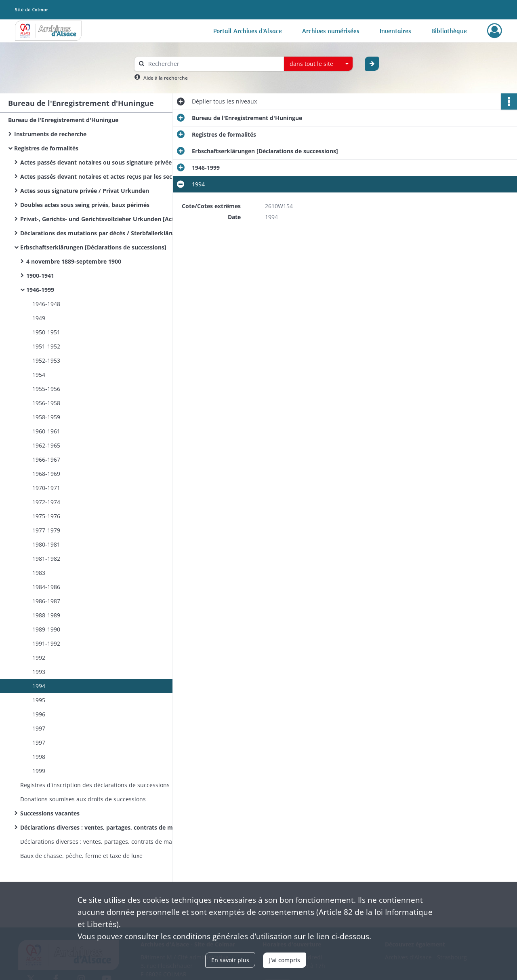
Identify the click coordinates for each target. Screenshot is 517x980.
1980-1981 (48, 544)
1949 (40, 318)
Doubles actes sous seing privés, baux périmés (85, 205)
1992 (40, 658)
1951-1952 (48, 346)
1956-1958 (48, 403)
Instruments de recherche (50, 134)
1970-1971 (46, 488)
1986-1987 (48, 601)
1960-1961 (48, 431)
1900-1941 (40, 276)
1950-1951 (48, 332)
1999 (40, 771)
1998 (40, 757)
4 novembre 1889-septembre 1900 (74, 261)
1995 (40, 700)
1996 (40, 714)
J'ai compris (285, 960)
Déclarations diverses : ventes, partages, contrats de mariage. (101, 827)
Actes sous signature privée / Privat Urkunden (85, 191)
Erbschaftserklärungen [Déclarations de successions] (93, 247)
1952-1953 (48, 360)
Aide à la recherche (166, 78)
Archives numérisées (331, 31)
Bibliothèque (449, 31)
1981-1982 (48, 559)
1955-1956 (48, 389)
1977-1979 (48, 530)
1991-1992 (48, 643)
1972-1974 (48, 502)
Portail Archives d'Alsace (248, 31)
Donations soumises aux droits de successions (83, 799)
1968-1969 (48, 474)
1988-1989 (48, 615)
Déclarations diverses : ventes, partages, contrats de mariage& (101, 842)
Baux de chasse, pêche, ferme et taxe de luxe (81, 856)
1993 (40, 672)
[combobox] (318, 64)
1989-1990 (48, 629)
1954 (40, 375)
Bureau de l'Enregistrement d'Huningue (63, 120)
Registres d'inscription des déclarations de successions (95, 785)
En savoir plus (230, 960)
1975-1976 (48, 516)
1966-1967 (48, 459)
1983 (40, 573)
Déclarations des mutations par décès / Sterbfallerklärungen (101, 233)
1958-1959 (48, 417)
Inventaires (395, 31)
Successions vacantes (50, 813)
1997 (40, 728)
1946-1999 (40, 290)
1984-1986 (48, 587)
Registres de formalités (46, 148)
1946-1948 (46, 304)
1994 (40, 686)
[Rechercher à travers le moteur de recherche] (213, 64)
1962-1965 (48, 445)
